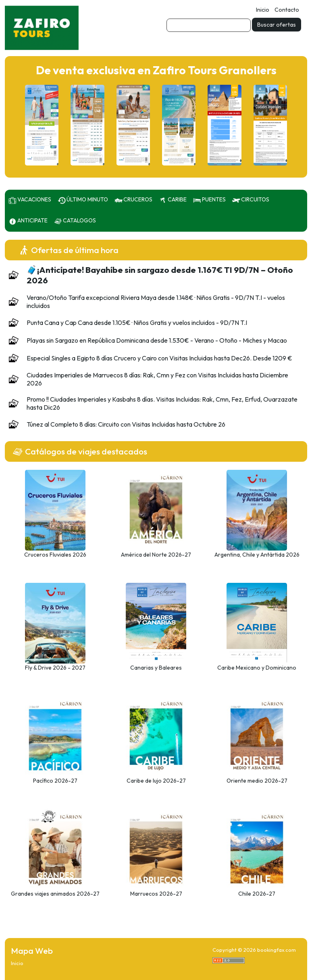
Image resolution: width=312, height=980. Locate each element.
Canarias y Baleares (156, 668)
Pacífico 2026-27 (55, 781)
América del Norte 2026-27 (156, 555)
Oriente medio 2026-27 (257, 781)
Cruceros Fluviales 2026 (55, 555)
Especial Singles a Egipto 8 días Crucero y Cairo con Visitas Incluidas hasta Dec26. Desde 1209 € (159, 358)
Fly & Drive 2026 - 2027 (55, 668)
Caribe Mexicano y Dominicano (257, 668)
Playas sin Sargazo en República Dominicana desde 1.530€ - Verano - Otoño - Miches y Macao (157, 340)
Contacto (287, 10)
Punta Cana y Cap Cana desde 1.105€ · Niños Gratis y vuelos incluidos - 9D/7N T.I (137, 322)
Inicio (263, 10)
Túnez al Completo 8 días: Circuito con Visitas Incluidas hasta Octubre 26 (126, 424)
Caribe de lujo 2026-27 (156, 781)
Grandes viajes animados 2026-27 (55, 894)
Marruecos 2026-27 (156, 894)
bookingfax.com (277, 950)
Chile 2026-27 (257, 894)
